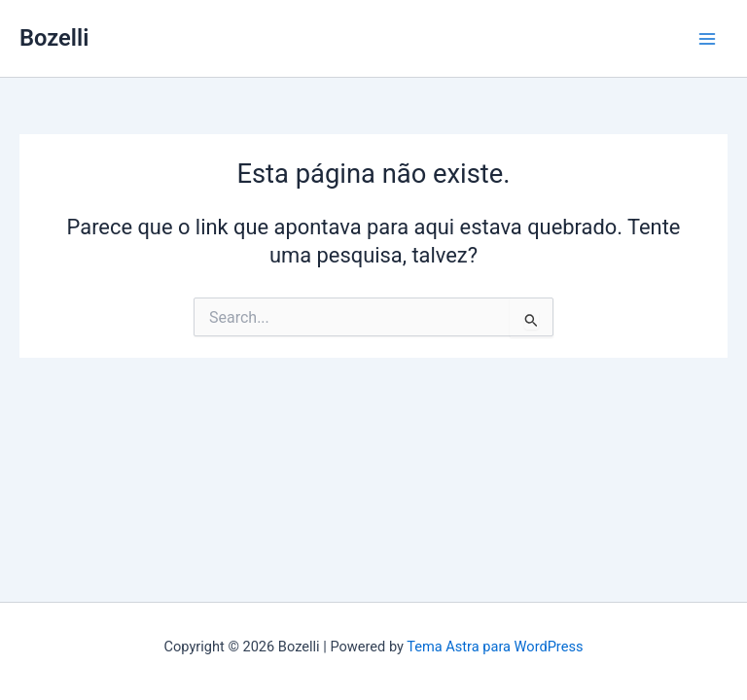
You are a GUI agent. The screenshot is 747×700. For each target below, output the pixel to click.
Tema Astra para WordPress (495, 647)
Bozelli (54, 38)
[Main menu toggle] (707, 39)
